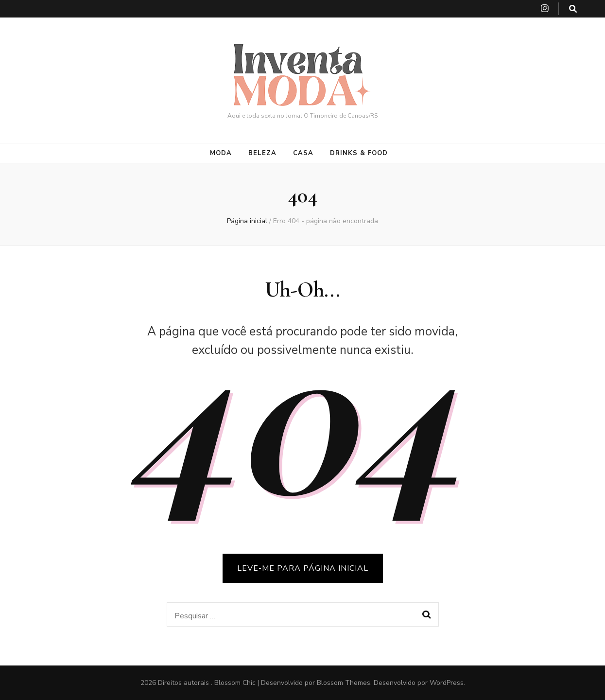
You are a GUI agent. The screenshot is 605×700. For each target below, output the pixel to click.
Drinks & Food (359, 153)
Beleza (262, 153)
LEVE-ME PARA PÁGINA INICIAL (303, 568)
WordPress (447, 683)
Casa (303, 153)
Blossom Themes (344, 683)
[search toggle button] (573, 9)
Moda (221, 153)
